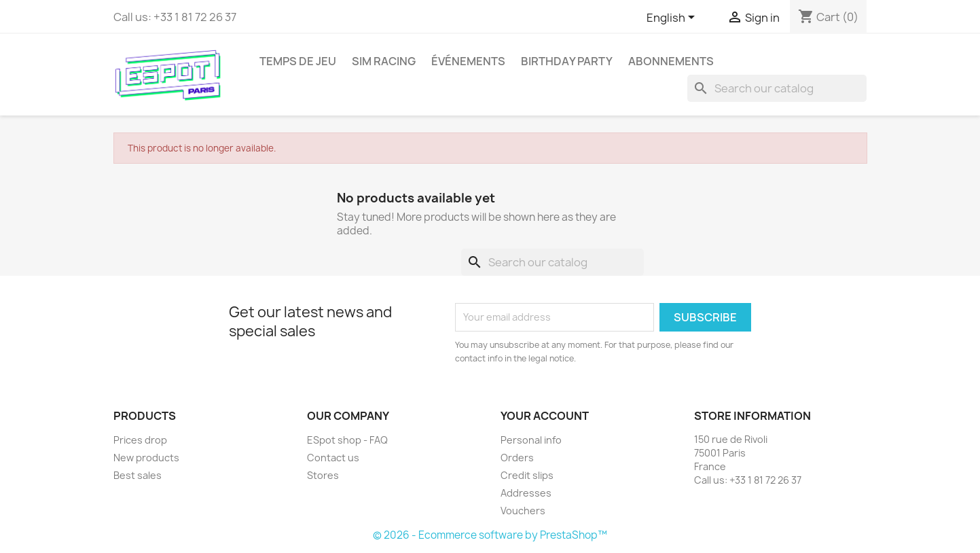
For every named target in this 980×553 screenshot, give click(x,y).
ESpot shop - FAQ (347, 440)
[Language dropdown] (673, 18)
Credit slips (527, 475)
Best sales (138, 475)
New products (146, 458)
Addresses (526, 493)
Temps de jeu (298, 61)
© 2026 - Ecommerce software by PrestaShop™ (490, 535)
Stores (323, 475)
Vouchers (523, 511)
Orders (517, 458)
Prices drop (140, 440)
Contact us (333, 458)
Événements (468, 61)
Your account (545, 416)
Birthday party (567, 61)
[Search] (777, 88)
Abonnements (671, 61)
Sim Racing (384, 61)
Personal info (531, 440)
